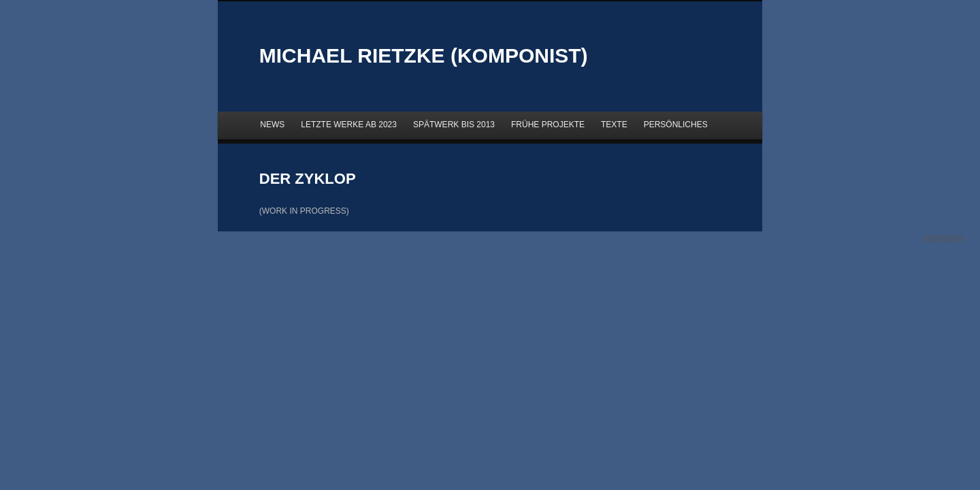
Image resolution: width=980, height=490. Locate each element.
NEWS (272, 125)
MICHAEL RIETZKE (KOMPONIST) (424, 55)
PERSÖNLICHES (676, 125)
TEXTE (614, 125)
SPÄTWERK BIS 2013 (454, 125)
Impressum (944, 238)
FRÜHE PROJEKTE (548, 125)
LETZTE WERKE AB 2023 (349, 125)
